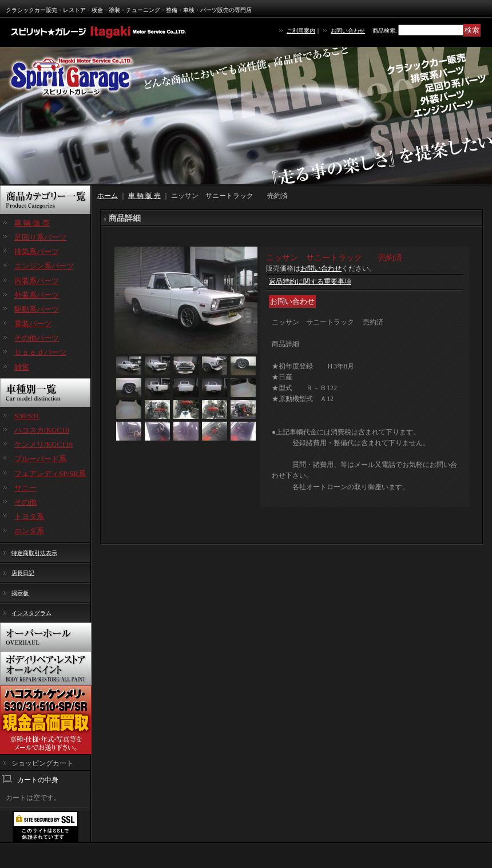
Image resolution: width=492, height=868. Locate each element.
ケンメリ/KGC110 (43, 444)
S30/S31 (27, 416)
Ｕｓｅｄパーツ (40, 352)
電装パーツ (33, 324)
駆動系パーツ (37, 309)
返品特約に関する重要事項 (310, 282)
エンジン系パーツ (44, 266)
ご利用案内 (301, 31)
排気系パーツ (37, 251)
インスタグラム (31, 613)
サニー (25, 488)
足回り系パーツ (40, 237)
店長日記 (23, 573)
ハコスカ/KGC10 (42, 430)
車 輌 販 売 (32, 223)
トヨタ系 (29, 516)
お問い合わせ (348, 31)
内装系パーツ (37, 281)
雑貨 (22, 367)
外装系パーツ (37, 295)
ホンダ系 (29, 531)
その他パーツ (37, 338)
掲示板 (20, 593)
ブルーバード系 (40, 459)
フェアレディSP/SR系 (50, 473)
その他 (25, 502)
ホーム (108, 196)
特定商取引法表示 (34, 553)
